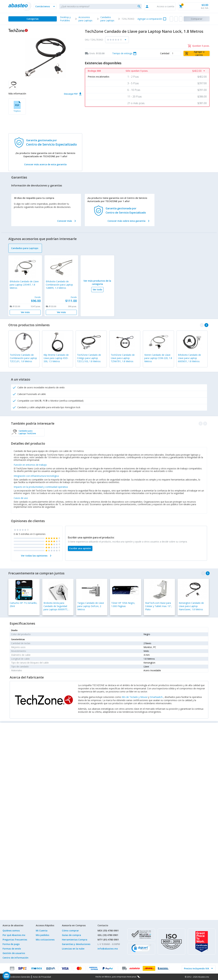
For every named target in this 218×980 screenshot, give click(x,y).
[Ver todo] (97, 290)
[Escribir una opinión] (80, 548)
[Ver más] (25, 312)
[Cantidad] (176, 53)
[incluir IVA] (197, 968)
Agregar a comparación (150, 19)
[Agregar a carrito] (197, 53)
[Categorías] (33, 19)
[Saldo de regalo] (16, 976)
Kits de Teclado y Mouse (135, 697)
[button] (45, 6)
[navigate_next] (206, 325)
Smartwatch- (157, 697)
